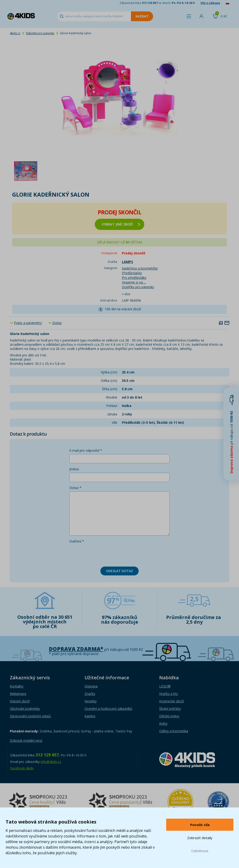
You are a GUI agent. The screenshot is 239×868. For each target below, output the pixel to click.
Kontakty (17, 686)
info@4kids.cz (51, 762)
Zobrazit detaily (200, 838)
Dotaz (57, 323)
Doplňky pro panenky (138, 287)
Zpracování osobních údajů (30, 716)
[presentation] (105, 554)
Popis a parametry (28, 323)
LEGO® (165, 686)
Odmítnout (200, 851)
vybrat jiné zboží (121, 224)
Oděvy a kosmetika (174, 731)
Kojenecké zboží (172, 701)
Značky (90, 694)
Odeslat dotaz (119, 571)
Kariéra (90, 716)
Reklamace (18, 694)
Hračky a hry (169, 694)
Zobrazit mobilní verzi (26, 740)
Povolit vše (200, 825)
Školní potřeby (170, 709)
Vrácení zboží (20, 701)
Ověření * (77, 541)
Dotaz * (75, 488)
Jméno (74, 469)
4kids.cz (15, 33)
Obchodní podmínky (25, 709)
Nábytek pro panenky (40, 33)
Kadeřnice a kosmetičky (140, 268)
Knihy (163, 723)
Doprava (91, 686)
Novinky (91, 701)
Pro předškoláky (134, 278)
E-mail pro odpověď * (86, 450)
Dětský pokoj (169, 716)
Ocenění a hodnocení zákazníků (108, 709)
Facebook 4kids (22, 768)
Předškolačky (132, 273)
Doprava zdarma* (76, 649)
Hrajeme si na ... (134, 282)
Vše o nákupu (210, 3)
